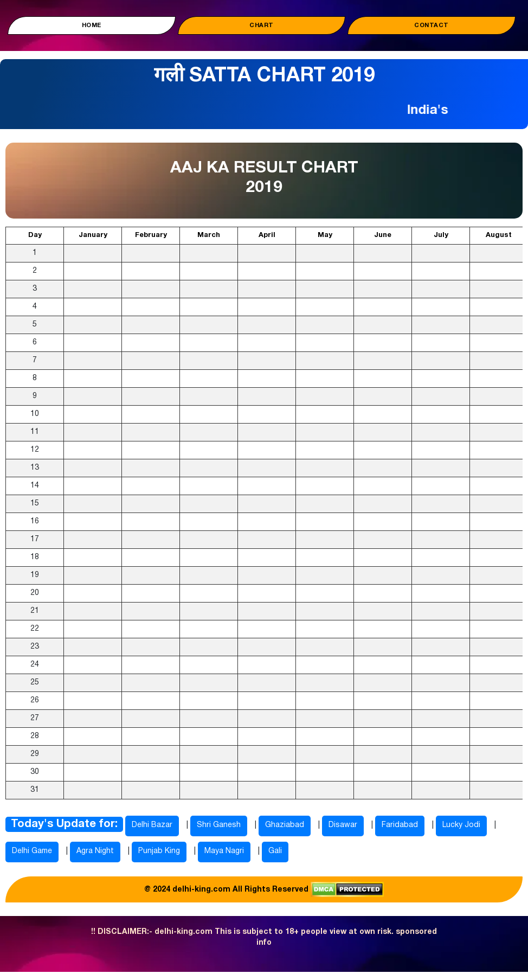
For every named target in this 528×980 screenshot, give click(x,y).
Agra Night (95, 851)
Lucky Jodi (461, 825)
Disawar (343, 825)
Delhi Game (32, 851)
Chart (262, 25)
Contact (432, 25)
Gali (275, 851)
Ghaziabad (285, 825)
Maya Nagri (224, 851)
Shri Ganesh (219, 825)
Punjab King (159, 851)
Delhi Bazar (152, 825)
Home (92, 25)
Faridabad (400, 825)
